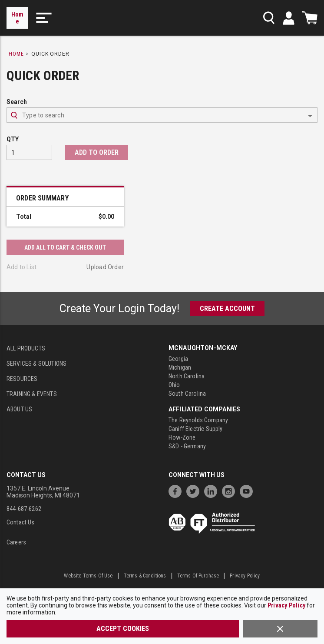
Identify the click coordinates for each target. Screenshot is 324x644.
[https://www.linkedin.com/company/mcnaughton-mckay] (213, 490)
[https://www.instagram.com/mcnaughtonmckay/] (231, 490)
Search (17, 102)
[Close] (281, 629)
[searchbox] (162, 115)
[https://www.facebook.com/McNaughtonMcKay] (177, 490)
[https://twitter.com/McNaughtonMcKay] (195, 490)
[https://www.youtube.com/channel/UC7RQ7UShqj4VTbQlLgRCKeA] (248, 490)
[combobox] (162, 115)
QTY (13, 139)
